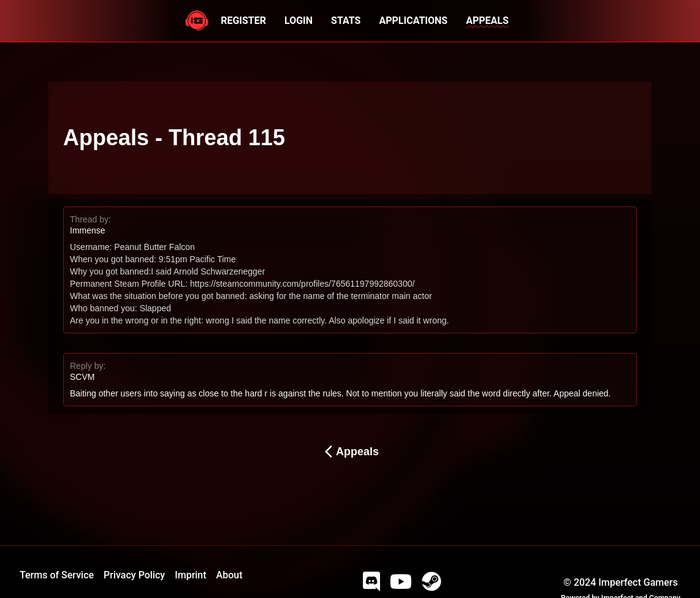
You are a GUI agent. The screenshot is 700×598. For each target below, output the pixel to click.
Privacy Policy (134, 575)
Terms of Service (57, 575)
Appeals (350, 452)
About (230, 575)
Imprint (190, 575)
